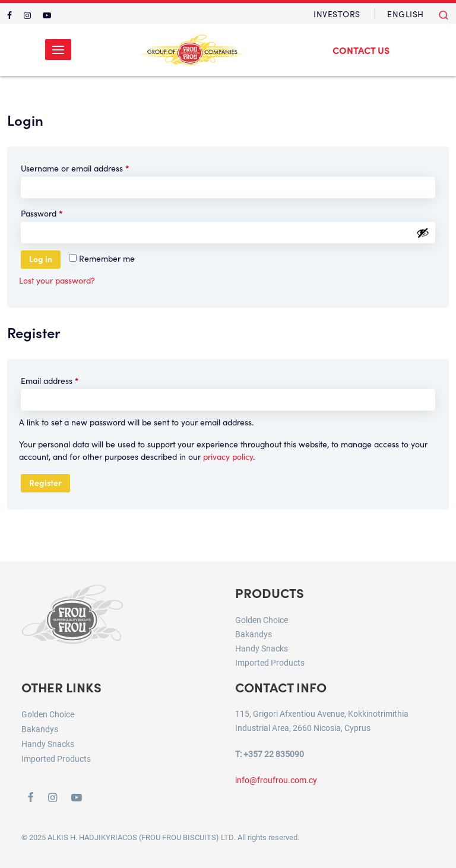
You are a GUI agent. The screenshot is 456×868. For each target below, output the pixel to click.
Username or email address (92, 167)
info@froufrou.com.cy (276, 780)
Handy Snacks (262, 648)
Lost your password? (57, 280)
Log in (41, 259)
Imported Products (270, 662)
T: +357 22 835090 (270, 754)
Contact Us (361, 50)
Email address (66, 379)
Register (45, 482)
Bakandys (254, 634)
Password (58, 212)
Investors (337, 14)
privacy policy (228, 456)
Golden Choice (262, 620)
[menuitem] (406, 14)
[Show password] (423, 233)
